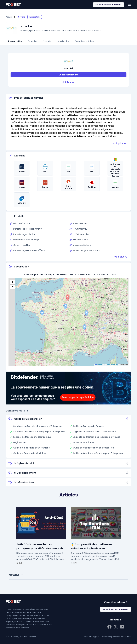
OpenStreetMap (112, 365)
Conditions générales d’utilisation (116, 637)
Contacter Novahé (68, 75)
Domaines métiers (84, 41)
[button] (86, 313)
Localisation (63, 41)
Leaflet (99, 365)
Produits (47, 41)
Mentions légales (92, 637)
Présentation (15, 41)
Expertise (32, 41)
